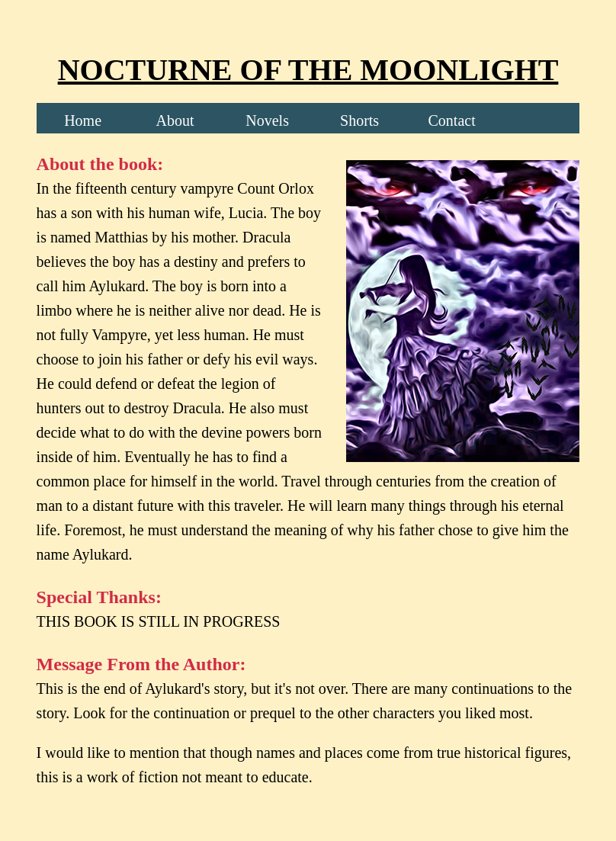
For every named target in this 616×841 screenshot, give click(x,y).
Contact (451, 120)
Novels (267, 120)
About (175, 120)
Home (83, 120)
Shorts (359, 120)
